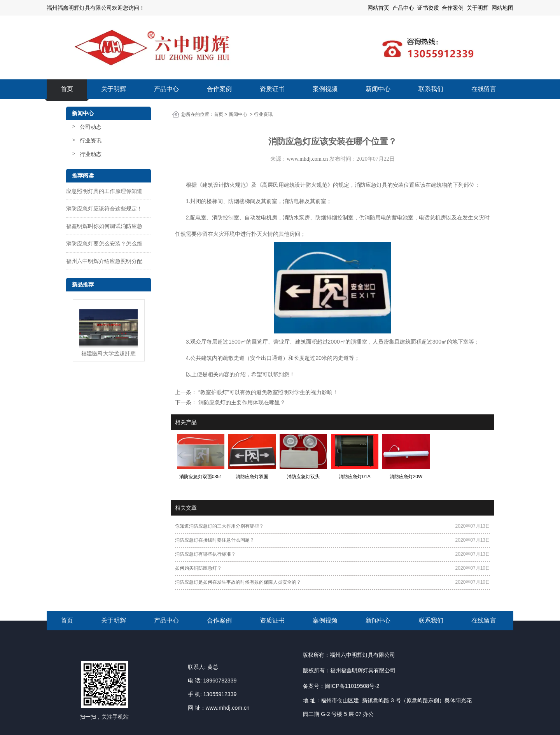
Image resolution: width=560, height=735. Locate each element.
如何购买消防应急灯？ (198, 568)
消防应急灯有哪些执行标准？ (205, 554)
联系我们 (431, 89)
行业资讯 (91, 140)
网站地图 (502, 8)
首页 (67, 89)
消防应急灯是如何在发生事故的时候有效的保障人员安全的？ (238, 582)
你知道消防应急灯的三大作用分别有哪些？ (219, 526)
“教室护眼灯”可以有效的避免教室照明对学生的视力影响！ (267, 392)
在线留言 (484, 89)
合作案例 (219, 89)
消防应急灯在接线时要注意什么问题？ (215, 540)
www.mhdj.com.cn (307, 159)
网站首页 (378, 8)
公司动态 (91, 127)
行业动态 (91, 154)
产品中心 (166, 89)
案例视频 (325, 89)
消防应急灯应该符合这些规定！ (104, 209)
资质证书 (272, 89)
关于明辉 (478, 8)
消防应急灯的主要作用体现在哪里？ (241, 402)
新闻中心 (378, 89)
